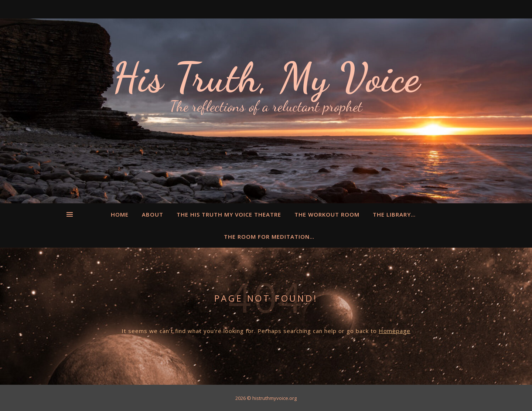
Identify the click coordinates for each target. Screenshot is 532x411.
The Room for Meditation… (269, 237)
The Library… (394, 214)
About (153, 214)
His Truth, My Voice (266, 78)
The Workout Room (327, 214)
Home (120, 214)
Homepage (395, 331)
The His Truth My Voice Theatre (229, 214)
